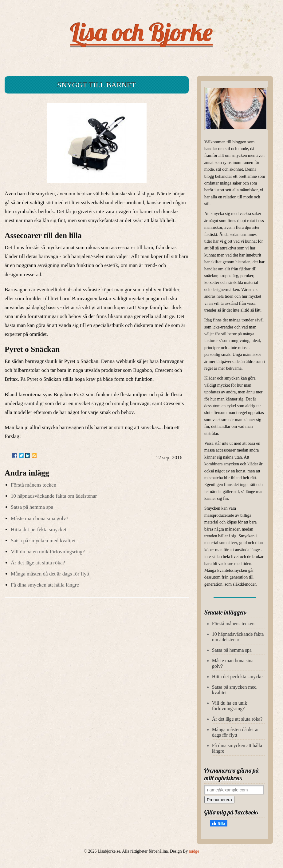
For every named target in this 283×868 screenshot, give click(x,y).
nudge (194, 851)
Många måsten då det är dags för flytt (50, 574)
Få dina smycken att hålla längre (45, 585)
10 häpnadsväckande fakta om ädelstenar (54, 496)
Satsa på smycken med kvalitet (43, 541)
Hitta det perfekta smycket (39, 530)
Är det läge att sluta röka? (38, 563)
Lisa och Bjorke (141, 32)
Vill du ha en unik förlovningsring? (48, 552)
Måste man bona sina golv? (39, 518)
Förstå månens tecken (33, 485)
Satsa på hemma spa (32, 507)
